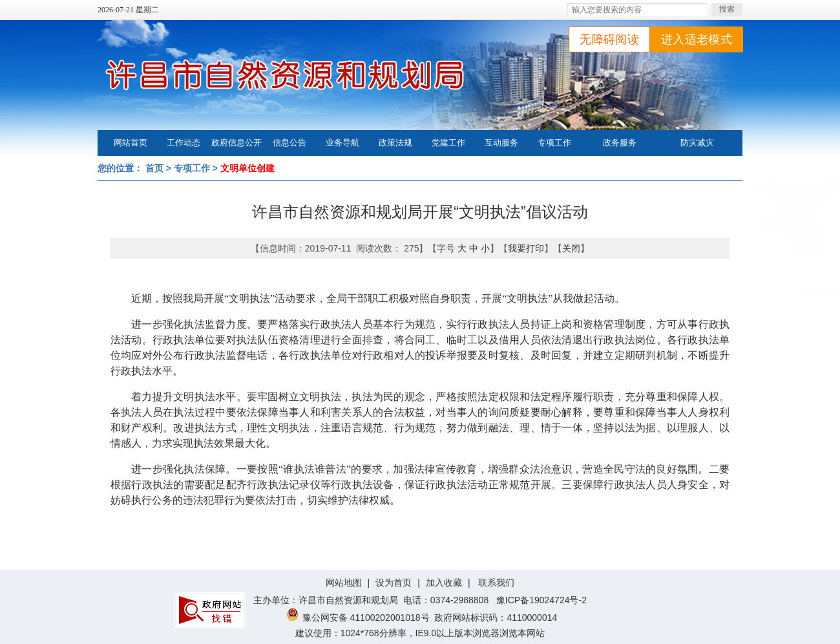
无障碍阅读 (609, 39)
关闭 (571, 248)
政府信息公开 (236, 143)
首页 (154, 168)
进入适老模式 (697, 39)
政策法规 (395, 143)
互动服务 (501, 143)
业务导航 (342, 143)
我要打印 (526, 248)
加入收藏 (444, 583)
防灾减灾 (697, 143)
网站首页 (131, 143)
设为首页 (394, 583)
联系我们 (496, 583)
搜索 (727, 9)
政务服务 (620, 143)
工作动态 (184, 143)
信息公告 (289, 143)
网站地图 (344, 583)
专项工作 (554, 143)
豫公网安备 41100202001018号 (358, 617)
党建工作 (448, 143)
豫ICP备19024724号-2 (541, 600)
